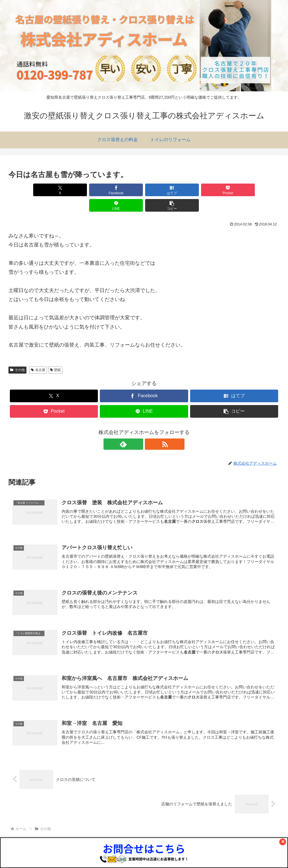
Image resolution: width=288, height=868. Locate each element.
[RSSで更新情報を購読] (150, 429)
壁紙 (56, 354)
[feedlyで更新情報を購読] (138, 429)
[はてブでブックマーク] (121, 190)
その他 (17, 354)
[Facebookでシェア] (76, 190)
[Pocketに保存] (167, 190)
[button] (258, 190)
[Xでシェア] (30, 190)
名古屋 (38, 354)
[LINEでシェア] (212, 190)
